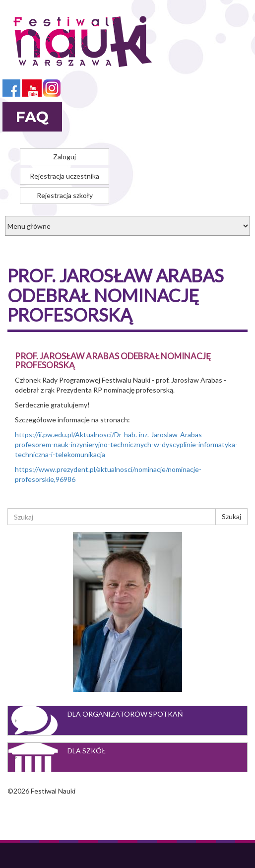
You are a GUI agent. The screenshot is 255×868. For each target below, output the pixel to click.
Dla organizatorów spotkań (125, 714)
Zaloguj (64, 157)
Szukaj (231, 516)
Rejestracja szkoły (65, 195)
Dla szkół (87, 751)
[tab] (127, 721)
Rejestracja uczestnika (64, 176)
